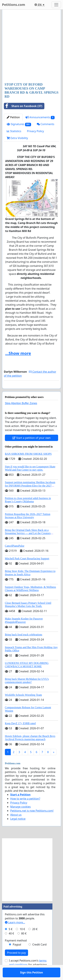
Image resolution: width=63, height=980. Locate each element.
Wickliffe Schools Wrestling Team (23, 705)
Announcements (40, 117)
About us (16, 824)
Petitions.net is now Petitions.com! (32, 820)
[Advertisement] (32, 46)
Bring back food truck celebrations (24, 644)
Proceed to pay (16, 962)
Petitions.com (14, 5)
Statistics (14, 131)
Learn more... (15, 932)
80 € (24, 943)
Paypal (17, 954)
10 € (22, 939)
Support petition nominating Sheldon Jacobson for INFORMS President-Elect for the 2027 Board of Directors (30, 495)
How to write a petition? (25, 808)
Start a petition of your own (32, 448)
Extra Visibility (17, 138)
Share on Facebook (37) (23, 106)
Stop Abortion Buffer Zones (21, 413)
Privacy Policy (36, 131)
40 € (11, 943)
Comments (46, 124)
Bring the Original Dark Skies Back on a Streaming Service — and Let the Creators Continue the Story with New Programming (28, 543)
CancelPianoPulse (15, 555)
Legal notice (18, 828)
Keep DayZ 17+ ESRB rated (20, 733)
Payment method (16, 950)
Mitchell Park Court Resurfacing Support (27, 568)
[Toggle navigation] (56, 5)
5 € (11, 939)
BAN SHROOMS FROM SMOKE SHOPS (28, 464)
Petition (13, 117)
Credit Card (39, 954)
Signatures (19, 124)
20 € (35, 939)
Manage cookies (20, 816)
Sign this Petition (32, 391)
